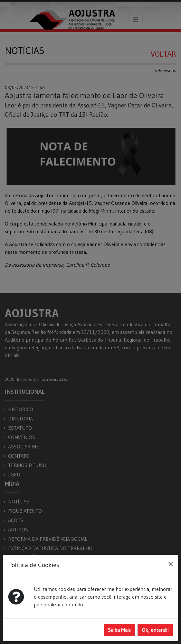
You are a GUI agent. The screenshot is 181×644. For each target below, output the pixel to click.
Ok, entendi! (155, 630)
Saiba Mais (119, 630)
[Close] (171, 564)
